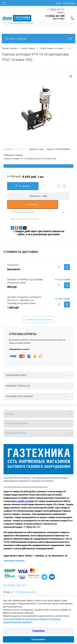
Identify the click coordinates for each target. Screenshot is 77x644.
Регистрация (69, 3)
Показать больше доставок (39, 320)
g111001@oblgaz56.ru (24, 592)
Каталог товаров (38, 39)
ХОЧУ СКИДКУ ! (33, 205)
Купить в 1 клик (39, 196)
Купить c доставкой (67, 267)
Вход (58, 3)
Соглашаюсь (38, 639)
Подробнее (39, 631)
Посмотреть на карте (14, 560)
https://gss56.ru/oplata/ (23, 501)
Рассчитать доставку (22, 212)
